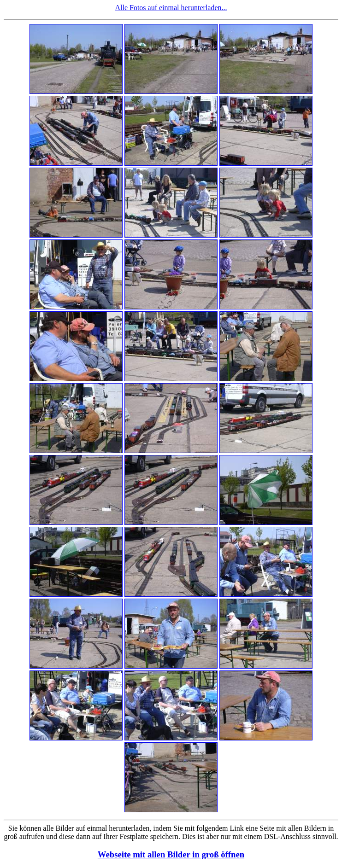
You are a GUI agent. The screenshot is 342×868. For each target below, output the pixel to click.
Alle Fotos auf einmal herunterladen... (171, 8)
